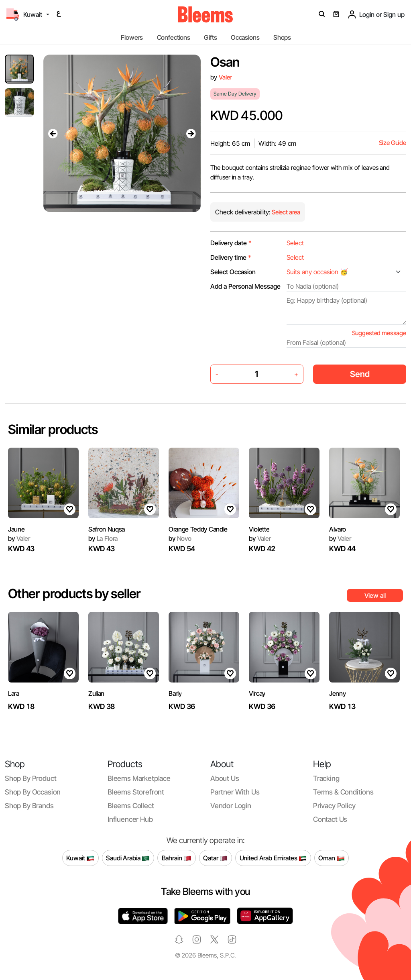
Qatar (215, 858)
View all (375, 595)
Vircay (257, 693)
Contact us (330, 819)
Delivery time (231, 257)
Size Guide (393, 143)
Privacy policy (334, 806)
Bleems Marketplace (139, 778)
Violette (259, 529)
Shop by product (31, 778)
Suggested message (379, 333)
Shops (282, 37)
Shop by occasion (33, 792)
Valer (225, 77)
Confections (174, 37)
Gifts (210, 37)
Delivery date (231, 243)
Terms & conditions (343, 792)
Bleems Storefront (136, 792)
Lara (14, 693)
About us (225, 778)
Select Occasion (233, 272)
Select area (285, 212)
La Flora (103, 538)
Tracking (326, 778)
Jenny (337, 693)
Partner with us (235, 792)
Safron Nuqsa (107, 529)
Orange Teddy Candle (198, 529)
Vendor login (231, 806)
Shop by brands (29, 806)
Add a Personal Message (245, 286)
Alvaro (338, 529)
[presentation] (53, 133)
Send (360, 374)
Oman (331, 858)
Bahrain (177, 858)
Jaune (16, 529)
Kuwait (80, 858)
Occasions (245, 37)
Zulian (96, 693)
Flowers (132, 37)
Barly (175, 693)
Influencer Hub (130, 819)
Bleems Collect (131, 806)
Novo (180, 538)
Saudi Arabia (128, 858)
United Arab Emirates (273, 858)
